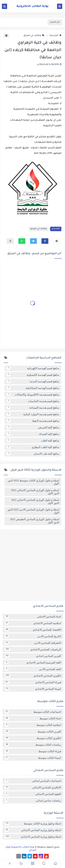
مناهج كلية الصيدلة (33, 434)
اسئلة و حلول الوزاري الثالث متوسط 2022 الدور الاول (33, 482)
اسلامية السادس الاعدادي (33, 623)
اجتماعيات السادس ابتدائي (33, 781)
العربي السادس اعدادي (33, 656)
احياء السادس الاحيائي (33, 617)
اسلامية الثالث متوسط (33, 725)
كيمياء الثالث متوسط (33, 758)
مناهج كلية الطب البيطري (33, 447)
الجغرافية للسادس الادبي (33, 643)
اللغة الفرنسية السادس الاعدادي (33, 663)
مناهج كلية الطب (33, 441)
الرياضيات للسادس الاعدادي (33, 649)
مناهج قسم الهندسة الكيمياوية (33, 375)
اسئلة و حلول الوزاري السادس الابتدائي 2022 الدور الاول (35, 492)
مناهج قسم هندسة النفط (33, 421)
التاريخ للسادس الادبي (33, 636)
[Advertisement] (32, 567)
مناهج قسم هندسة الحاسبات (33, 401)
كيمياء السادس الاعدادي (33, 689)
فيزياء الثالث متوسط (33, 751)
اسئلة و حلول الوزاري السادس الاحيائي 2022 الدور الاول (35, 501)
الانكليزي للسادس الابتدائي (33, 787)
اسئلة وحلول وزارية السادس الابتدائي (33, 830)
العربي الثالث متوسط (33, 732)
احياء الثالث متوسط (33, 718)
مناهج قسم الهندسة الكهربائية (33, 368)
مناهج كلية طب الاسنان (33, 454)
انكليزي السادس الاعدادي (33, 676)
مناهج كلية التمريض (33, 427)
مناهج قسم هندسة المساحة (33, 408)
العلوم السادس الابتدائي (33, 794)
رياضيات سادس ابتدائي (33, 801)
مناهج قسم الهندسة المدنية (33, 381)
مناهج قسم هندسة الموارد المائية (33, 414)
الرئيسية (56, 36)
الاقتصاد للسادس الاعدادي (33, 630)
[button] (45, 241)
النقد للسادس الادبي (33, 669)
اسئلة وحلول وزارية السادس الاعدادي (33, 837)
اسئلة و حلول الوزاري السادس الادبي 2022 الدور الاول (33, 511)
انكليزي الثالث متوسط (33, 738)
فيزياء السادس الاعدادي (33, 682)
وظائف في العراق (34, 36)
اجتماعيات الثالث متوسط (33, 712)
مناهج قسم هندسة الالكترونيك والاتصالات (33, 395)
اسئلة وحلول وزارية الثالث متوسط (33, 824)
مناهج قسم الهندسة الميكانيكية (33, 388)
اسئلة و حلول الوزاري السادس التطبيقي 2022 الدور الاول (35, 521)
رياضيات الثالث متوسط (33, 745)
